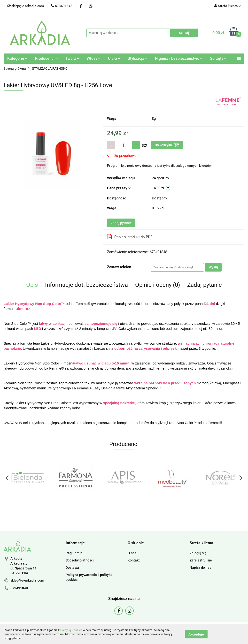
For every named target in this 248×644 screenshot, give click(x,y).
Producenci (46, 58)
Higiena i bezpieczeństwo (179, 58)
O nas (132, 553)
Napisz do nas (200, 568)
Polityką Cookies (71, 630)
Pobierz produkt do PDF (130, 237)
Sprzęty (218, 58)
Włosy (94, 58)
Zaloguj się (198, 553)
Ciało (114, 58)
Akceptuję (196, 634)
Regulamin (74, 553)
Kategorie (17, 58)
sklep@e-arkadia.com (27, 580)
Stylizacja (138, 58)
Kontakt (134, 560)
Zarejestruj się (201, 560)
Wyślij (213, 267)
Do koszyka (167, 145)
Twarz (72, 58)
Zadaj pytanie (121, 223)
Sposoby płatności (80, 560)
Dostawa (72, 568)
